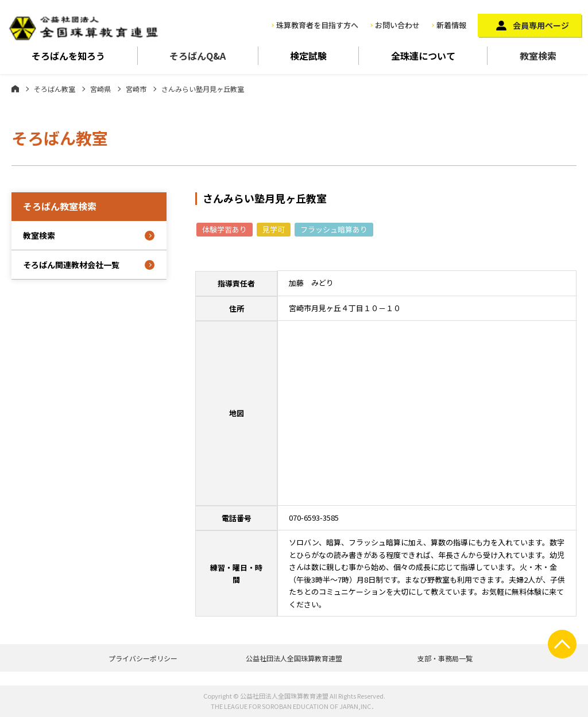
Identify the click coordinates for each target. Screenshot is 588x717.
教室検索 (538, 56)
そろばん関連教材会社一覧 (71, 265)
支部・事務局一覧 (445, 658)
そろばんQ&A (198, 56)
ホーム (15, 88)
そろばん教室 (55, 89)
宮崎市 (136, 89)
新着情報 (451, 25)
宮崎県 (100, 89)
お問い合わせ (397, 25)
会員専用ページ (541, 25)
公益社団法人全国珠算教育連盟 (294, 658)
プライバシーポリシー (143, 658)
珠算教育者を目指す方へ (317, 25)
